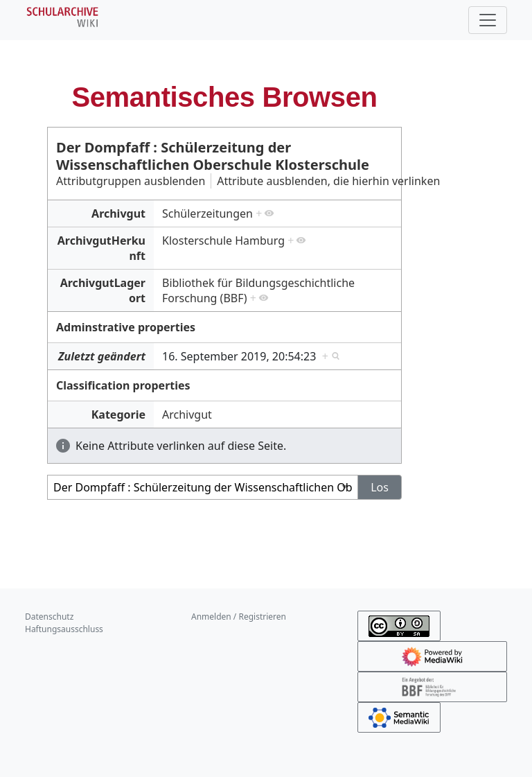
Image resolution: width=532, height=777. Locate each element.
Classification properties (123, 385)
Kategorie (118, 414)
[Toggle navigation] (488, 20)
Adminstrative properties (126, 327)
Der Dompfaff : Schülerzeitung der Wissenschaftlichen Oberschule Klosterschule (213, 156)
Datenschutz (49, 617)
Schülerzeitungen (207, 213)
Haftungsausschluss (64, 629)
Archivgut (118, 213)
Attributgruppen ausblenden (131, 181)
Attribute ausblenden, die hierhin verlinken (328, 181)
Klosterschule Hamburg (223, 241)
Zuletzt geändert (102, 356)
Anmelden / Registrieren (239, 617)
